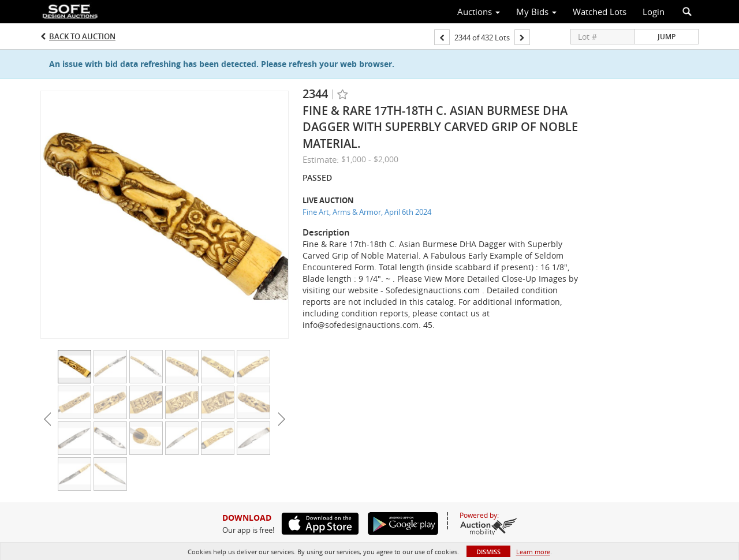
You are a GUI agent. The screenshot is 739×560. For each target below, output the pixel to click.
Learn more (533, 552)
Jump (667, 37)
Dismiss (488, 552)
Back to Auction (82, 36)
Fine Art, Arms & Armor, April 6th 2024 (367, 212)
